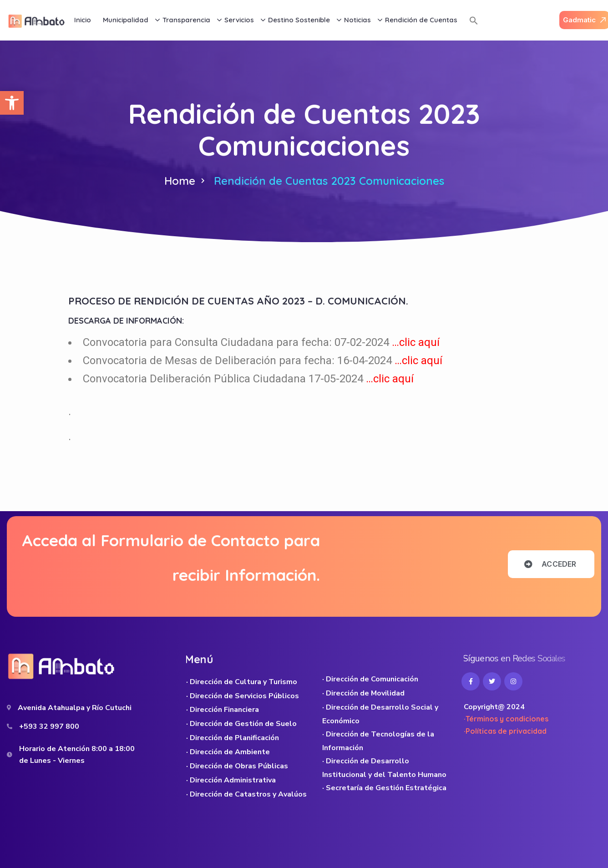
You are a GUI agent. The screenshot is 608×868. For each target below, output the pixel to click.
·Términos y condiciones (506, 719)
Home (180, 181)
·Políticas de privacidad (505, 731)
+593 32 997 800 (49, 726)
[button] (12, 103)
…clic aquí (416, 342)
